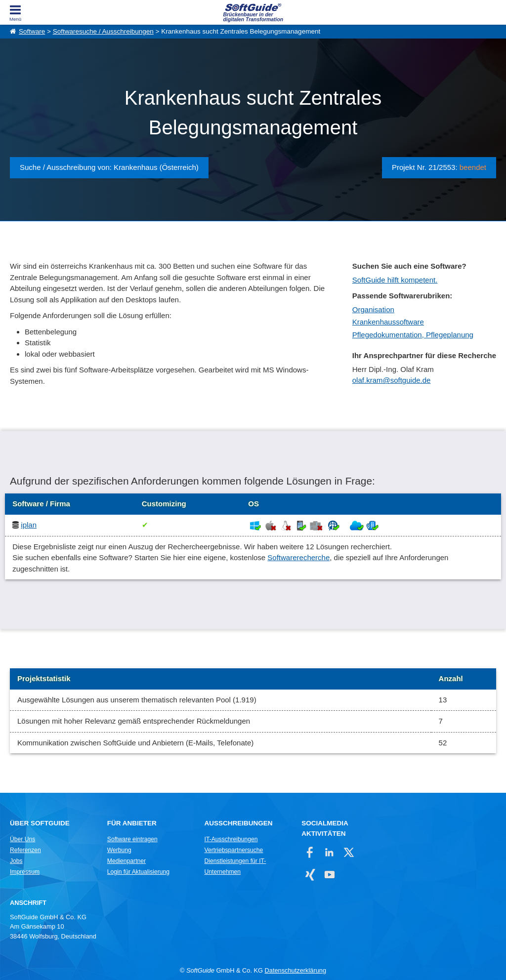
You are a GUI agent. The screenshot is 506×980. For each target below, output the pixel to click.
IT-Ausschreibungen (231, 839)
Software (32, 31)
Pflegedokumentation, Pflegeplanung (413, 335)
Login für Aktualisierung (138, 872)
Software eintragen (132, 839)
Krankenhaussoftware (388, 322)
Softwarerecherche (298, 557)
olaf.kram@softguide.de (392, 380)
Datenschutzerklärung (295, 970)
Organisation (373, 309)
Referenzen (25, 850)
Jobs (16, 861)
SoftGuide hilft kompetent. (395, 280)
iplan (29, 525)
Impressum (25, 872)
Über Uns (22, 839)
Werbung (119, 850)
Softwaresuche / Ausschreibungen (103, 31)
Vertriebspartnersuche (234, 850)
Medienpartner (126, 861)
